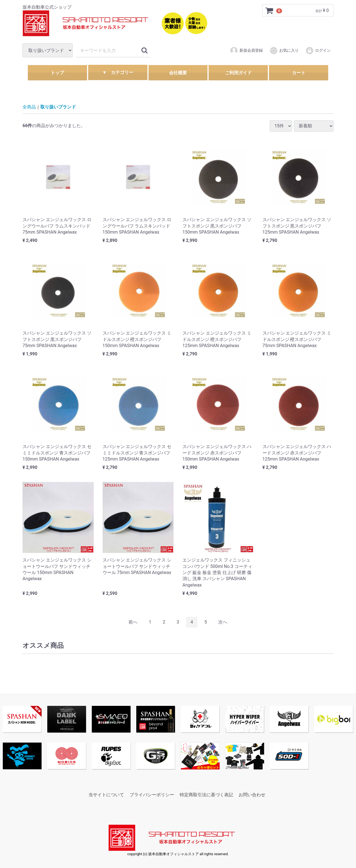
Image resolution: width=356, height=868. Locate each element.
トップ (57, 73)
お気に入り (284, 51)
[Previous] (133, 622)
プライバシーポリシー (152, 795)
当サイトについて (106, 795)
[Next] (223, 622)
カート (299, 73)
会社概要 (178, 73)
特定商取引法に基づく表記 (206, 795)
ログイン (318, 51)
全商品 (29, 107)
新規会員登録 (246, 51)
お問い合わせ (252, 795)
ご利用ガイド (238, 73)
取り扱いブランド (58, 107)
